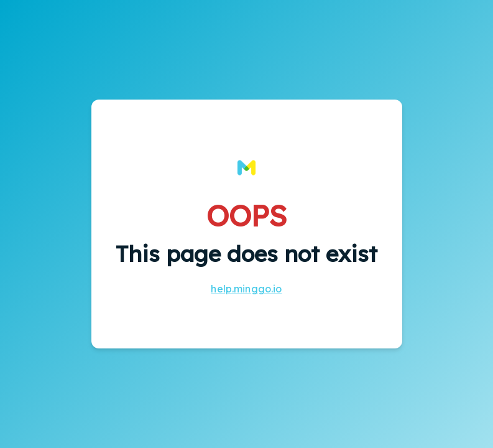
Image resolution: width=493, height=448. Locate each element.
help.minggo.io (246, 289)
